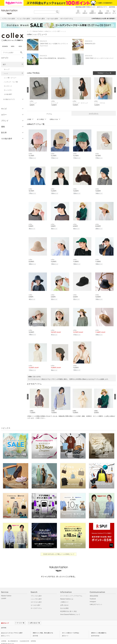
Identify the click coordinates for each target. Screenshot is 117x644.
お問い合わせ (64, 603)
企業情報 (4, 639)
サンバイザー (8, 90)
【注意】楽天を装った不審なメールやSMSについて (59, 552)
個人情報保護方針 (13, 639)
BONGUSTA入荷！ (91, 44)
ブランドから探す (36, 593)
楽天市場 (112, 7)
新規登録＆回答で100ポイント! (85, 7)
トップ (29, 31)
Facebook (93, 596)
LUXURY (4, 596)
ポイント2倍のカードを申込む (71, 631)
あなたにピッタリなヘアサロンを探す (12, 631)
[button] (39, 93)
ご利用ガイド (64, 600)
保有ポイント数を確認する (99, 631)
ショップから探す (36, 597)
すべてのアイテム (36, 606)
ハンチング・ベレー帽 (11, 82)
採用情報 (33, 639)
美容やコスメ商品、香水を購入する (43, 631)
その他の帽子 (8, 94)
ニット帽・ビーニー (10, 78)
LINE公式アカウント (96, 602)
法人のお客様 (64, 606)
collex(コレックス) (50, 31)
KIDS (20, 46)
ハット (6, 74)
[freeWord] (13, 53)
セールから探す (36, 603)
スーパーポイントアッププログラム (71, 593)
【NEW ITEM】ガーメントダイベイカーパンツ (99, 58)
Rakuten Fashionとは (67, 597)
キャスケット (8, 86)
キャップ (7, 69)
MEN (13, 46)
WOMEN (5, 46)
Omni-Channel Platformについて (70, 612)
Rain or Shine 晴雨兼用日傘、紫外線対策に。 (53, 58)
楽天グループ (101, 7)
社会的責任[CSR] (24, 639)
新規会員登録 (94, 593)
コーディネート (94, 113)
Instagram (93, 599)
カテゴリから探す (36, 600)
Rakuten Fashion (38, 31)
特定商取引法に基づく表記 (68, 609)
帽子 (4, 65)
